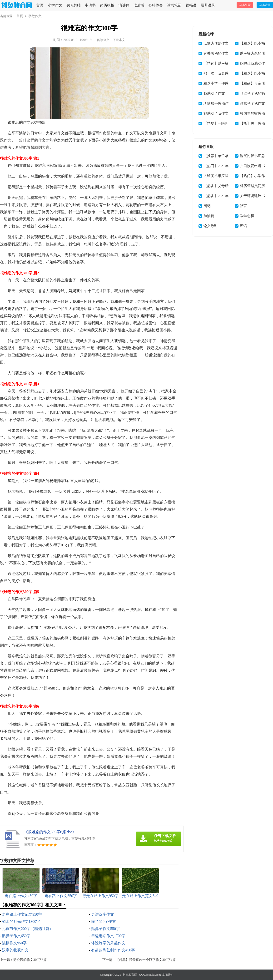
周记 (207, 206)
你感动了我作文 (252, 103)
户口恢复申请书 (252, 166)
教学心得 (247, 216)
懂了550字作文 (104, 922)
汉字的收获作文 (15, 950)
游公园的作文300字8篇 (30, 960)
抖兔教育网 (130, 975)
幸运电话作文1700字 (108, 936)
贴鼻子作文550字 (105, 929)
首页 (40, 5)
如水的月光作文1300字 (21, 922)
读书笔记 (174, 5)
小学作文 (55, 5)
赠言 (243, 206)
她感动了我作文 (216, 113)
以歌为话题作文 (216, 43)
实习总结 (74, 5)
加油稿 (209, 216)
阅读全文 (103, 40)
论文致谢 (211, 226)
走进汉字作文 (103, 914)
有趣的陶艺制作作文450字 (113, 950)
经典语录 (208, 5)
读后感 (139, 5)
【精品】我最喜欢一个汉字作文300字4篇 (146, 960)
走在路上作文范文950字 (22, 914)
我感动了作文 (214, 93)
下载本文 (119, 40)
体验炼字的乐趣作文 (108, 943)
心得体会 (156, 5)
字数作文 (35, 16)
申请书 (90, 5)
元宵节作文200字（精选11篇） (27, 929)
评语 (243, 226)
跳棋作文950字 (14, 943)
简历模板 (107, 5)
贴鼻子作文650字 (16, 936)
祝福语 (191, 5)
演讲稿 (124, 5)
